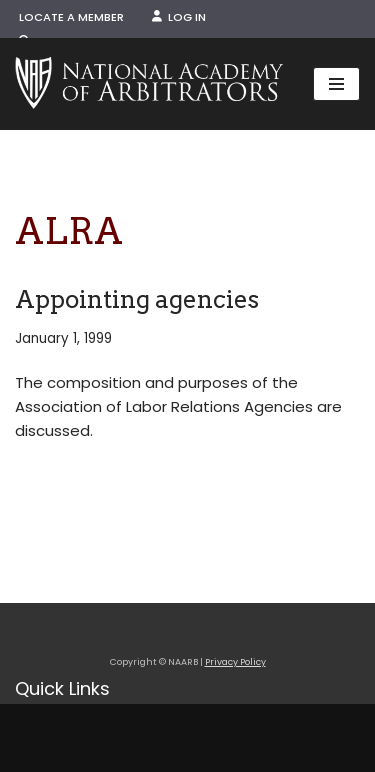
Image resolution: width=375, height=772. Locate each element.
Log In (179, 17)
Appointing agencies (137, 299)
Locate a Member (71, 17)
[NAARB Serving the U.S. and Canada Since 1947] (149, 84)
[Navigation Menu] (336, 84)
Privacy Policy (235, 662)
